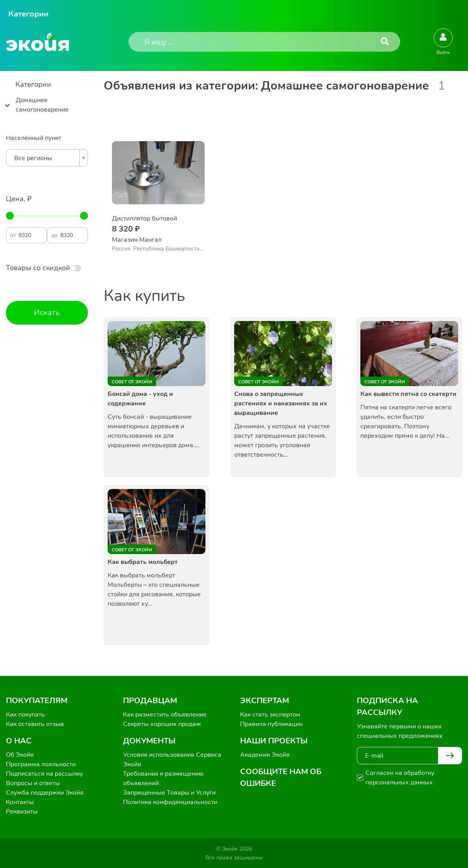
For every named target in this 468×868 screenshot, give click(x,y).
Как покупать (25, 715)
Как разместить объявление (165, 715)
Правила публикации (271, 724)
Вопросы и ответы (33, 783)
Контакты (20, 802)
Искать (47, 313)
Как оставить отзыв (35, 724)
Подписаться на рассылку (44, 774)
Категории (28, 14)
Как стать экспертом (270, 715)
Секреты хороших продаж (162, 724)
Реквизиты (22, 812)
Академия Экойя (265, 755)
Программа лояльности (41, 764)
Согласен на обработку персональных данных (400, 778)
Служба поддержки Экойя (45, 793)
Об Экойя (20, 755)
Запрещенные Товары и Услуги (169, 793)
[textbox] (45, 158)
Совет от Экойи (132, 382)
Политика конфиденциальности (170, 802)
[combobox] (47, 158)
